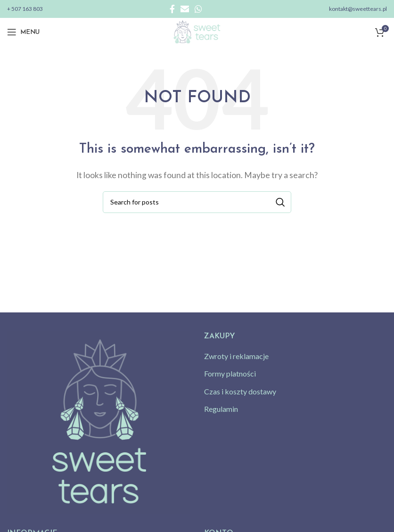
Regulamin (221, 409)
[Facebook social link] (172, 9)
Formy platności (230, 373)
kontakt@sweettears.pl (358, 9)
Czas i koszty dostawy (240, 391)
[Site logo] (197, 31)
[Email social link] (185, 9)
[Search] (197, 202)
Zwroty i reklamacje (236, 356)
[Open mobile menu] (23, 32)
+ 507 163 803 (25, 9)
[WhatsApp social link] (198, 9)
